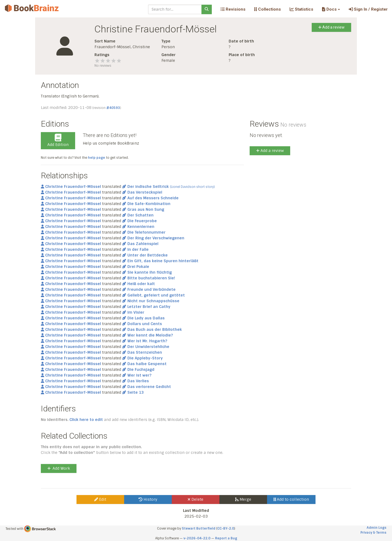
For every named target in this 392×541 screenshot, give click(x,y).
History (148, 499)
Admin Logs (376, 528)
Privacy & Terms (373, 533)
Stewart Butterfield (199, 528)
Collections (268, 9)
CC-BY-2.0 (226, 528)
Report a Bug (226, 538)
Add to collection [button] (291, 499)
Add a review (331, 27)
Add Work (59, 468)
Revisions (233, 9)
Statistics (301, 9)
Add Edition (58, 140)
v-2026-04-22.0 (197, 538)
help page (97, 158)
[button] (331, 9)
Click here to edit (86, 420)
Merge (243, 499)
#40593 (113, 108)
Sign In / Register (368, 9)
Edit (100, 499)
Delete (196, 499)
